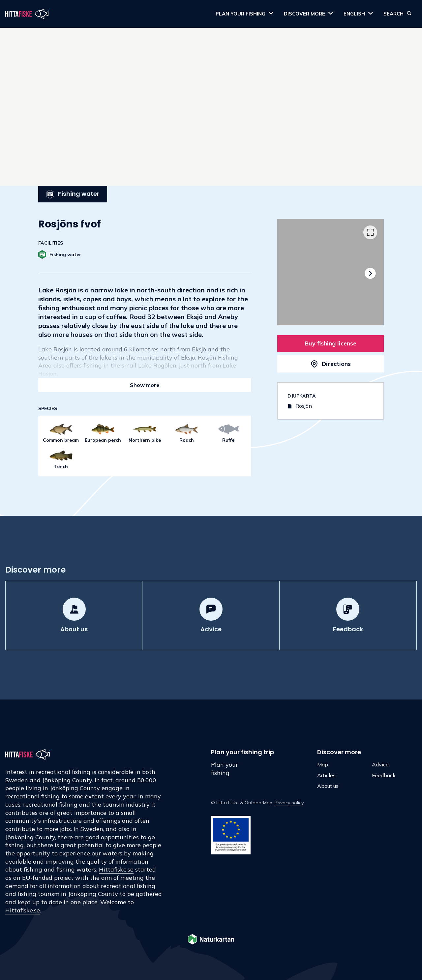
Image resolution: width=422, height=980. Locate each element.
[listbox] (331, 272)
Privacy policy (289, 803)
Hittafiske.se (116, 869)
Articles (326, 775)
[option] (331, 272)
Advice (380, 764)
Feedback (384, 775)
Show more (145, 385)
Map (323, 764)
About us (328, 786)
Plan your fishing (225, 769)
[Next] (370, 274)
